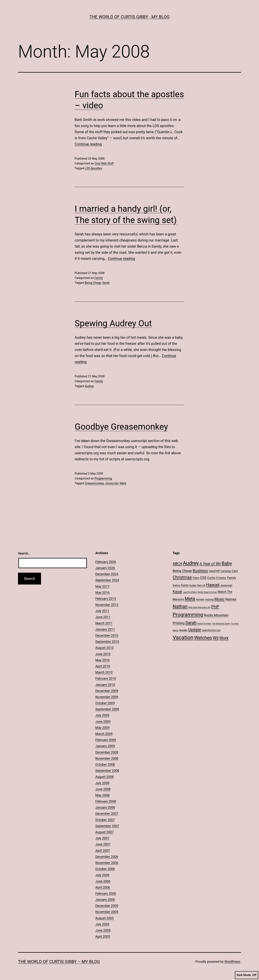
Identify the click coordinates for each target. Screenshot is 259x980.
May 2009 (102, 728)
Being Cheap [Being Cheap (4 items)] (182, 571)
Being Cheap (93, 283)
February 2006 (106, 893)
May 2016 (102, 593)
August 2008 (104, 777)
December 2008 (107, 752)
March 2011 (104, 623)
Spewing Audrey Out (113, 323)
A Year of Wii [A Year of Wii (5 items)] (210, 564)
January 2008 (105, 807)
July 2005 (102, 924)
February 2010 (106, 678)
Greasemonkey (94, 483)
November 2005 (107, 912)
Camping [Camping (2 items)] (226, 571)
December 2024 (107, 574)
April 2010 (103, 666)
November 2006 (107, 863)
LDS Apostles (93, 168)
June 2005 (103, 930)
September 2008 (107, 771)
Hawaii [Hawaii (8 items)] (213, 585)
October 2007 (105, 820)
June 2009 (103, 722)
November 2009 (107, 697)
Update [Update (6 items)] (195, 630)
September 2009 (107, 709)
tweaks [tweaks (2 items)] (183, 630)
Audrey (89, 386)
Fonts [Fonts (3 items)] (185, 585)
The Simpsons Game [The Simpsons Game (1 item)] (221, 624)
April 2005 (103, 936)
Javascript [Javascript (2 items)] (226, 586)
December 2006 (107, 857)
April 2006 (103, 887)
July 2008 (102, 783)
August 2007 (104, 832)
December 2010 (107, 635)
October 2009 (105, 703)
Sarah (106, 283)
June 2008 (103, 789)
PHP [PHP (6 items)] (215, 607)
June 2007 (103, 844)
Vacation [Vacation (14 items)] (183, 638)
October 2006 (105, 869)
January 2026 (105, 568)
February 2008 (106, 801)
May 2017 (102, 586)
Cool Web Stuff (104, 163)
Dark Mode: (246, 975)
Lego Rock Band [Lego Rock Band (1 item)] (190, 592)
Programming (103, 478)
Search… (24, 553)
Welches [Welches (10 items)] (203, 638)
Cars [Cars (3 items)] (235, 571)
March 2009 (104, 734)
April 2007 (103, 851)
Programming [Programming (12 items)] (188, 615)
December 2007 (107, 814)
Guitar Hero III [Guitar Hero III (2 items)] (197, 586)
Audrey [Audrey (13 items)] (191, 563)
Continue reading (88, 144)
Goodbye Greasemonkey (121, 427)
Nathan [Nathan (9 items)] (180, 606)
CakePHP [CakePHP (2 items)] (214, 571)
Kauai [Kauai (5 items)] (177, 592)
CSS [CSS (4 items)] (203, 578)
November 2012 (107, 605)
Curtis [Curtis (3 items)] (211, 578)
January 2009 (105, 746)
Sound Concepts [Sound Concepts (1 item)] (204, 624)
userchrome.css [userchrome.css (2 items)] (211, 630)
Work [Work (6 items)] (224, 638)
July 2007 (102, 838)
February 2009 (106, 740)
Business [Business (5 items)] (200, 571)
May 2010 (102, 660)
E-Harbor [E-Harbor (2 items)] (221, 578)
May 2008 (102, 795)
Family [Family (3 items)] (232, 578)
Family (99, 278)
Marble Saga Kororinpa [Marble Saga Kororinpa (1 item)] (207, 592)
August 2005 (104, 918)
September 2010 (107, 642)
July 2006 (102, 875)
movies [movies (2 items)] (200, 600)
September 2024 (107, 580)
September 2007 (107, 826)
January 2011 (105, 629)
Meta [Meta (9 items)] (190, 599)
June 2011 (103, 617)
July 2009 (102, 715)
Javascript (112, 483)
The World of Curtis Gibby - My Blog (129, 17)
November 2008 (107, 758)
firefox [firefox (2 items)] (176, 586)
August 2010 (104, 648)
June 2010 (103, 654)
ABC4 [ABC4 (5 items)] (177, 564)
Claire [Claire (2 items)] (196, 578)
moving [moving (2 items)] (209, 600)
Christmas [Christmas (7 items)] (182, 577)
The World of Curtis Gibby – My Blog (59, 962)
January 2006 (105, 900)
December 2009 (107, 691)
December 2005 (107, 906)
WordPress (232, 962)
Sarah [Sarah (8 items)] (191, 623)
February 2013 (106, 599)
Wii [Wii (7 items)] (216, 638)
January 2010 (105, 685)
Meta (123, 483)
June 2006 (103, 881)
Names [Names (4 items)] (231, 599)
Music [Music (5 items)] (219, 599)
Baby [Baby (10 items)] (227, 563)
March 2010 (104, 672)
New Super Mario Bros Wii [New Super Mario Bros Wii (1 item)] (199, 607)
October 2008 (105, 764)
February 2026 (106, 562)
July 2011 (102, 611)
